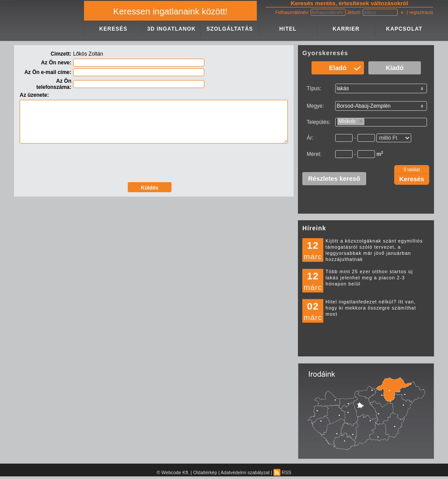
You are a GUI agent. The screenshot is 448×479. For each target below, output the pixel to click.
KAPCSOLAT (404, 29)
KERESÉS (113, 29)
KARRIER (346, 29)
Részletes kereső (334, 179)
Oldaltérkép (205, 472)
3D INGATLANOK (172, 29)
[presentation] (154, 164)
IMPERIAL (49, 20)
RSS (282, 472)
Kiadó (395, 68)
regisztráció (421, 12)
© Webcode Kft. (173, 472)
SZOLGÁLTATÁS (230, 29)
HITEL (288, 29)
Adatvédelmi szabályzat (245, 472)
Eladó (338, 68)
